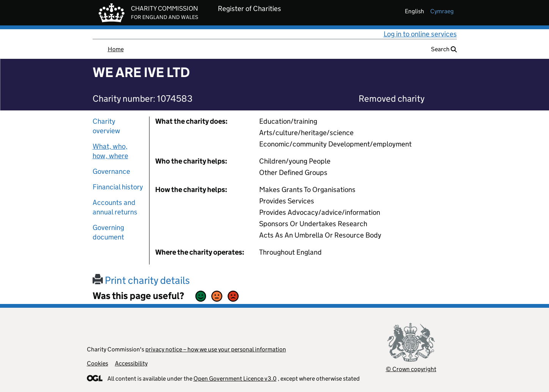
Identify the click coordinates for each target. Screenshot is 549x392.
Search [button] (444, 49)
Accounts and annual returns (115, 207)
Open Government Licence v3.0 (235, 379)
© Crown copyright (411, 369)
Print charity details (141, 280)
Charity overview (106, 126)
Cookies (98, 363)
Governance (111, 171)
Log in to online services (420, 34)
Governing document (108, 232)
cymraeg (442, 11)
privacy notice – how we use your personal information (216, 349)
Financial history (118, 187)
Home (116, 49)
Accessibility (131, 363)
